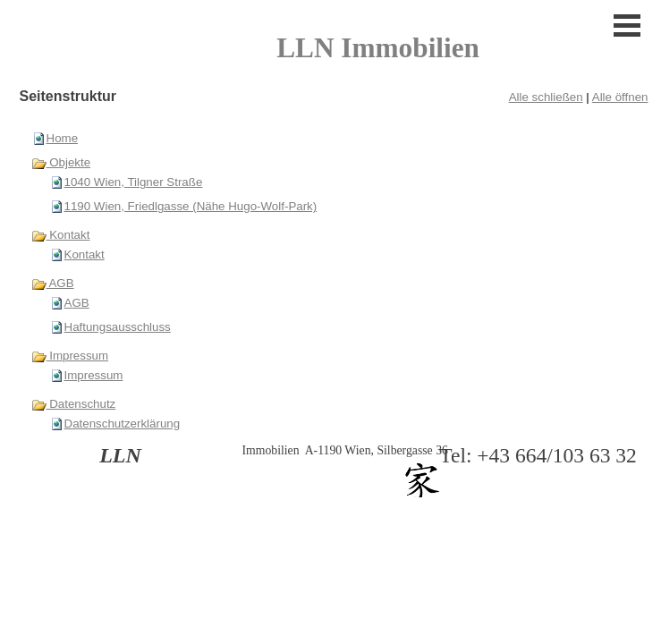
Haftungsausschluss (118, 327)
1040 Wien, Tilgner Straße (134, 182)
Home (63, 138)
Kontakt (61, 235)
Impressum (70, 356)
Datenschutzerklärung (123, 424)
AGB (53, 283)
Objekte (61, 162)
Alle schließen (546, 97)
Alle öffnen (620, 97)
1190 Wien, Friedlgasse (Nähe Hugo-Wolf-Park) (191, 206)
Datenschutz (74, 404)
